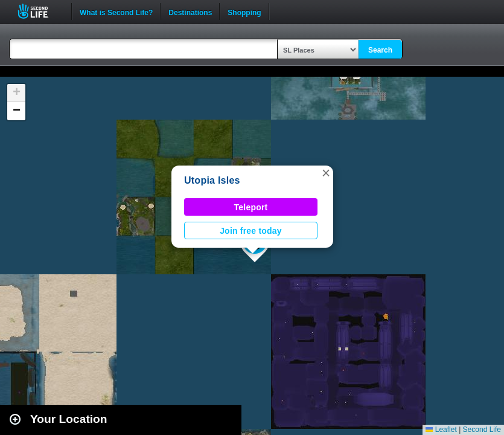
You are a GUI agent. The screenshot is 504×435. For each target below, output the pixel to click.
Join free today (251, 231)
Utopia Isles (212, 180)
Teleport (251, 207)
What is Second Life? (116, 11)
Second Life (40, 11)
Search (380, 50)
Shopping (244, 11)
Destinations (190, 11)
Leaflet (441, 430)
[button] (326, 173)
